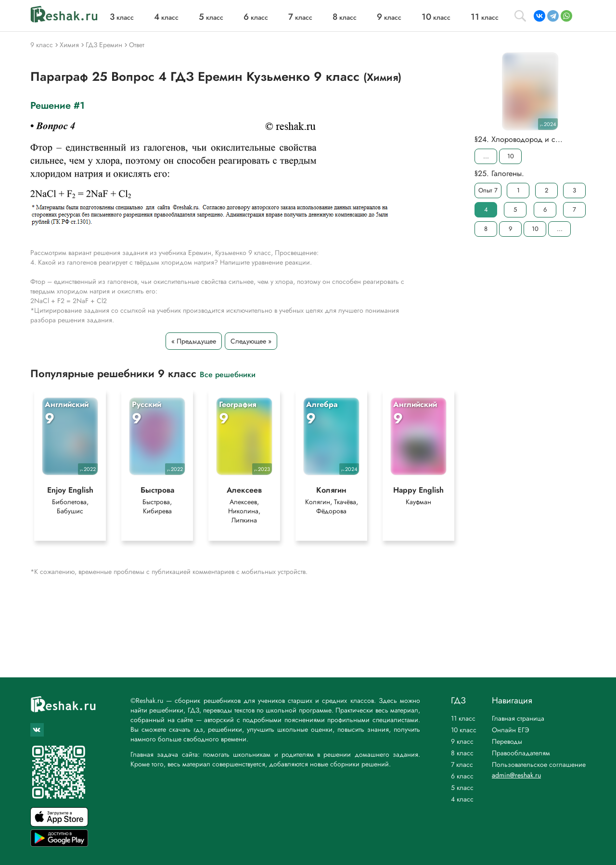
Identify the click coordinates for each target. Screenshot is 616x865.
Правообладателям (521, 753)
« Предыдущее (194, 341)
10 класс (464, 730)
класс (122, 17)
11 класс (463, 718)
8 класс (462, 753)
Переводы (507, 741)
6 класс (462, 776)
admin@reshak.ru (516, 775)
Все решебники (228, 374)
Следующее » (251, 341)
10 (511, 156)
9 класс (462, 741)
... (486, 156)
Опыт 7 (488, 190)
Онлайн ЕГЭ (511, 730)
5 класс (462, 788)
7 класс (462, 764)
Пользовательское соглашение (539, 764)
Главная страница (518, 718)
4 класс (462, 799)
